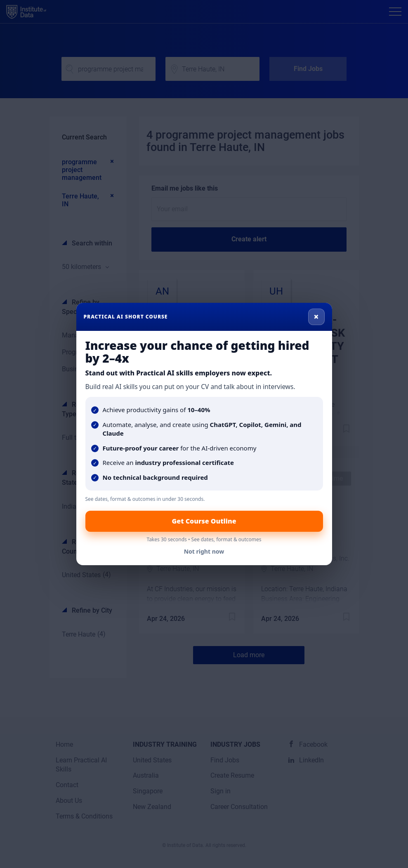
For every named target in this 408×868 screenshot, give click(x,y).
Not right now (204, 551)
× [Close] (316, 316)
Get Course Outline (204, 521)
